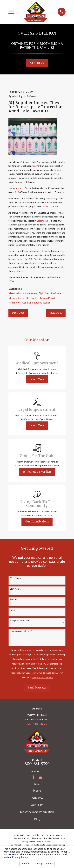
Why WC (37, 798)
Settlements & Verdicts (37, 472)
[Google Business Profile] (40, 777)
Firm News (15, 303)
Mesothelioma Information (37, 812)
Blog (37, 819)
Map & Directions (37, 724)
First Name (15, 578)
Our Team (37, 805)
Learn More (37, 379)
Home (37, 791)
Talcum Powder (48, 298)
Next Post (56, 313)
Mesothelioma (16, 298)
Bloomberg (42, 221)
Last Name (15, 589)
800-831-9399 (37, 764)
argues (19, 188)
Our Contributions (37, 522)
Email (13, 610)
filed (35, 166)
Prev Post (18, 313)
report (45, 206)
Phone (13, 599)
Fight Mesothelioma (50, 293)
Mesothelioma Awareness (23, 293)
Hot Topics (32, 298)
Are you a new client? (21, 621)
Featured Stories (41, 303)
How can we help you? (21, 631)
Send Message (37, 688)
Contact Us (37, 63)
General (26, 303)
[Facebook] (34, 777)
